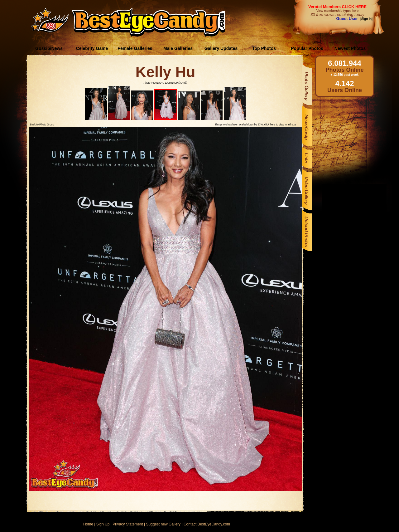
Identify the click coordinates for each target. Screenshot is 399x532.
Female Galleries (135, 48)
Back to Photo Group (42, 124)
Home (88, 524)
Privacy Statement (128, 524)
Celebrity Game (92, 48)
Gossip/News (49, 48)
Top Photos (264, 48)
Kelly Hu (165, 72)
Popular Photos (307, 48)
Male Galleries (178, 48)
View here (337, 11)
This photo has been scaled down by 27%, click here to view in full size (255, 124)
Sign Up (103, 524)
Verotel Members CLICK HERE (337, 7)
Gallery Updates (221, 48)
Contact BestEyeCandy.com (207, 524)
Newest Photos (350, 48)
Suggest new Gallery (163, 524)
